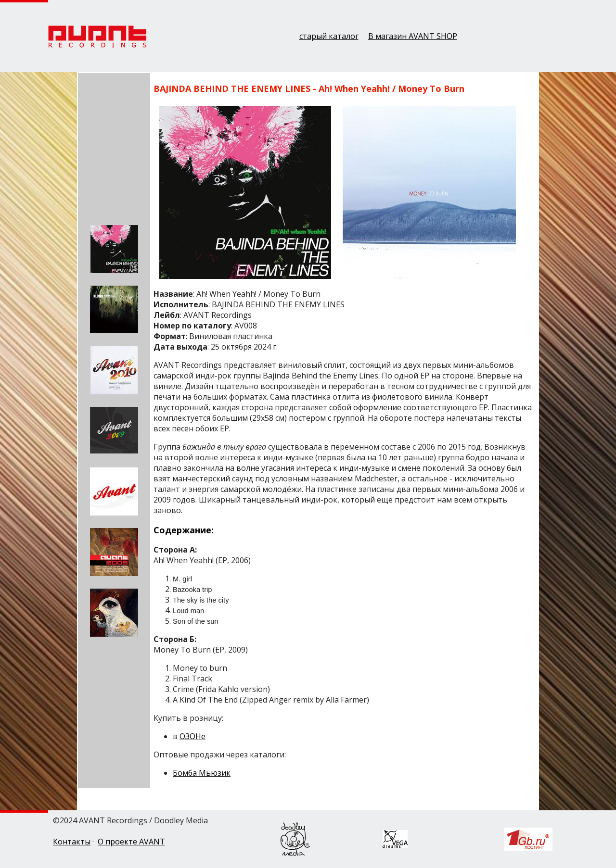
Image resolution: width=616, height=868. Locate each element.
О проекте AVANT (131, 842)
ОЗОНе (192, 736)
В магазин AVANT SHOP (413, 36)
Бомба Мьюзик (202, 773)
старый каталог (329, 36)
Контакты (72, 842)
